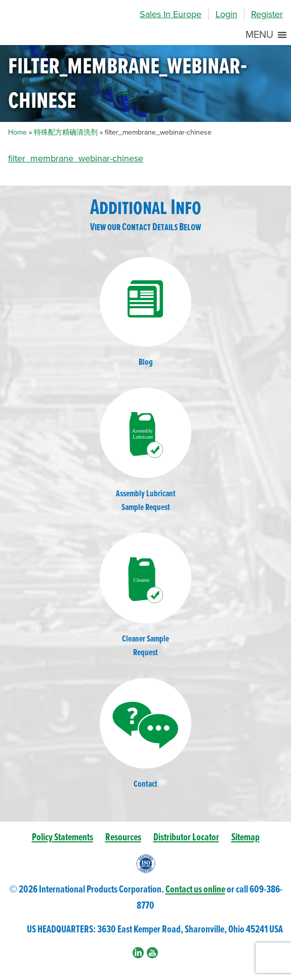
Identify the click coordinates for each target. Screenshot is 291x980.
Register (267, 14)
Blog (146, 313)
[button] (259, 35)
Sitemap (245, 838)
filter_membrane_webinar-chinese (76, 158)
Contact (146, 734)
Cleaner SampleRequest (146, 596)
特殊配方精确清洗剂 (66, 132)
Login (226, 14)
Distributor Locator (186, 838)
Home (17, 132)
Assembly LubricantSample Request (146, 451)
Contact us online (195, 890)
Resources (123, 838)
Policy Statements (63, 838)
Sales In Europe (171, 14)
